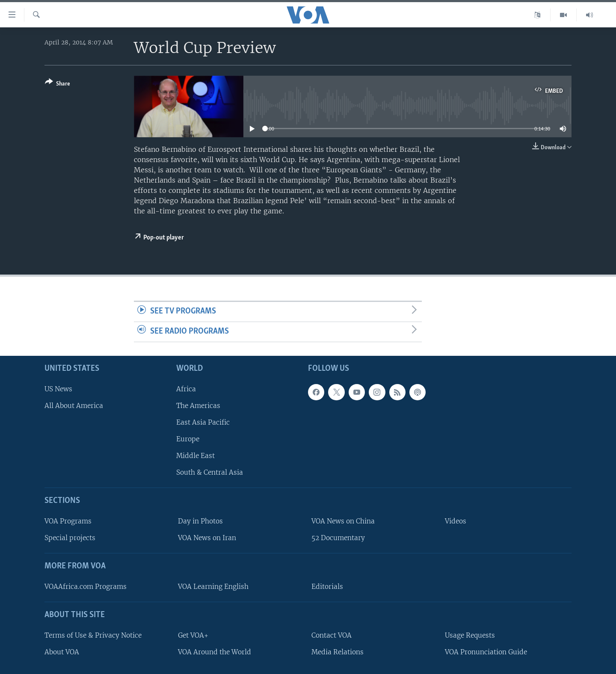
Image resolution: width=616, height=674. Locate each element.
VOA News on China (343, 521)
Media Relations (338, 652)
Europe (188, 439)
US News (58, 389)
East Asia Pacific (203, 422)
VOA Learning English (213, 587)
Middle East (195, 456)
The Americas (198, 405)
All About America (74, 405)
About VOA (62, 652)
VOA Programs (68, 521)
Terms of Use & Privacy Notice (93, 635)
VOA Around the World (215, 652)
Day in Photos (200, 521)
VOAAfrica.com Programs (86, 587)
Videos (456, 521)
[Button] (58, 84)
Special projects (70, 538)
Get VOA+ (193, 635)
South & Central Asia (210, 472)
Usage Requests (470, 635)
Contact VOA (332, 635)
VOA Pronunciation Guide (486, 652)
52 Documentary (338, 538)
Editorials (327, 587)
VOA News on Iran (207, 538)
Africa (186, 389)
